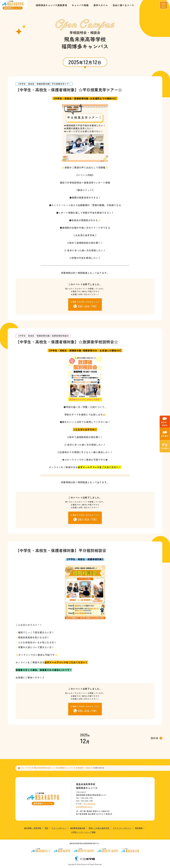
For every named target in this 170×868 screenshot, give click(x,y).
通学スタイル (101, 5)
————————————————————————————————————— (85, 475)
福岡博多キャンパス (66, 768)
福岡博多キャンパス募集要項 (51, 5)
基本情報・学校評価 (33, 828)
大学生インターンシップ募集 (83, 832)
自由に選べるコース (123, 5)
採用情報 (139, 828)
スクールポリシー (59, 828)
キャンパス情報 (80, 5)
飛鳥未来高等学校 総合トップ (45, 768)
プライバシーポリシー (122, 828)
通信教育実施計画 (78, 828)
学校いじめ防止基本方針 (99, 828)
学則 (46, 828)
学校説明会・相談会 (83, 768)
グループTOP (26, 768)
